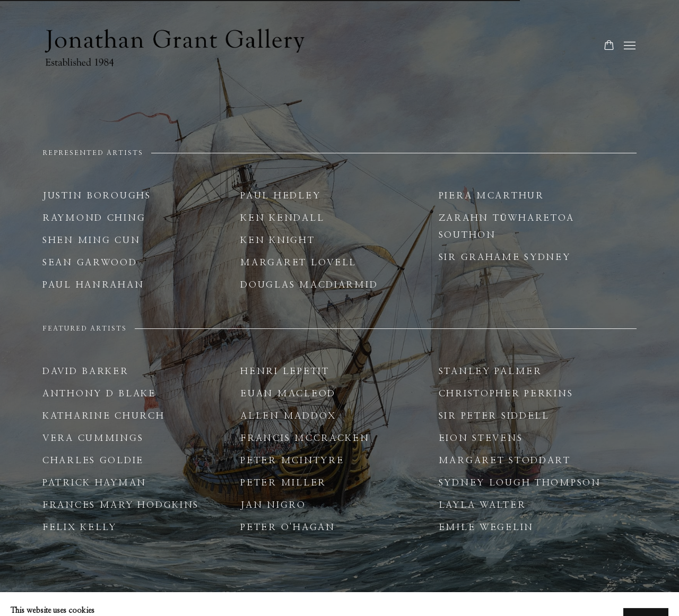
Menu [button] (629, 46)
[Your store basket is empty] (609, 46)
